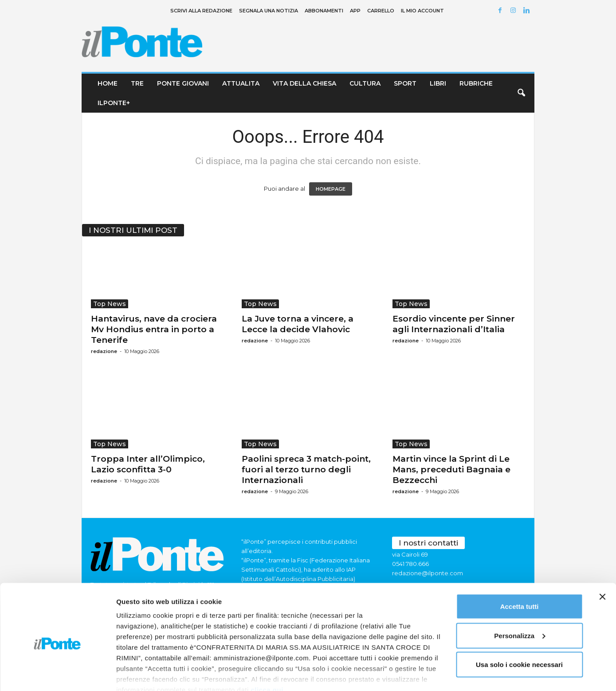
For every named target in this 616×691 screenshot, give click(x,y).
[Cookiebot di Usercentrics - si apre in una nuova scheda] (57, 674)
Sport (405, 83)
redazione (104, 351)
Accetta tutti (520, 567)
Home (108, 83)
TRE (137, 83)
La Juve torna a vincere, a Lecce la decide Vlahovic (298, 324)
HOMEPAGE (331, 189)
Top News (110, 304)
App (355, 11)
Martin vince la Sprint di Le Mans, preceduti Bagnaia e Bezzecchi (451, 469)
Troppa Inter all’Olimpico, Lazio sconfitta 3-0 (148, 464)
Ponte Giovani (183, 83)
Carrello (381, 11)
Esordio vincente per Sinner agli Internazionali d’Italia (454, 324)
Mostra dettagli (140, 673)
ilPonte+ (114, 103)
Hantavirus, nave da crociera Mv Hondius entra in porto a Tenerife (154, 329)
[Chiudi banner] (602, 557)
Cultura (365, 83)
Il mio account (422, 11)
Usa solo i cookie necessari (519, 625)
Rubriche (476, 83)
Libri (438, 83)
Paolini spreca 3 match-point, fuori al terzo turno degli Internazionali (306, 469)
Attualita (241, 83)
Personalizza (520, 596)
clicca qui (267, 650)
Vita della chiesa (304, 83)
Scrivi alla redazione (201, 11)
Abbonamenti (324, 11)
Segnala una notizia (269, 11)
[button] (521, 93)
